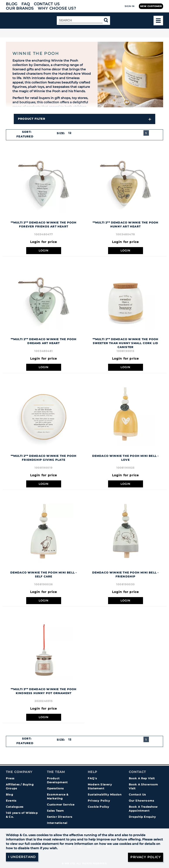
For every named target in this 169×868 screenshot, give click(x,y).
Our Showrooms (142, 801)
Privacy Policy (99, 801)
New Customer (151, 6)
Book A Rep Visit (142, 778)
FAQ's (92, 778)
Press (10, 778)
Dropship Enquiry (142, 817)
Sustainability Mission (105, 794)
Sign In (130, 6)
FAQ (26, 4)
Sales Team (56, 811)
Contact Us (47, 4)
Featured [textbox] (25, 136)
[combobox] (27, 137)
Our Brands (20, 8)
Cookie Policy (99, 807)
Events (11, 801)
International (57, 823)
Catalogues (15, 807)
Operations (55, 788)
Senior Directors (60, 817)
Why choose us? (57, 8)
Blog (12, 4)
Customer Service (61, 805)
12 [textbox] (70, 133)
